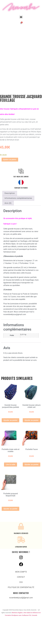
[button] (21, 17)
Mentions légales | (18, 637)
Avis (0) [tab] (8, 228)
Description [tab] (10, 218)
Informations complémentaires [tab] (18, 223)
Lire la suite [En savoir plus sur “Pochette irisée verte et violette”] (11, 489)
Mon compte (21, 597)
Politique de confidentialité (21, 612)
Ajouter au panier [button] (10, 445)
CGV (21, 607)
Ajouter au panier (10, 184)
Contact (21, 602)
